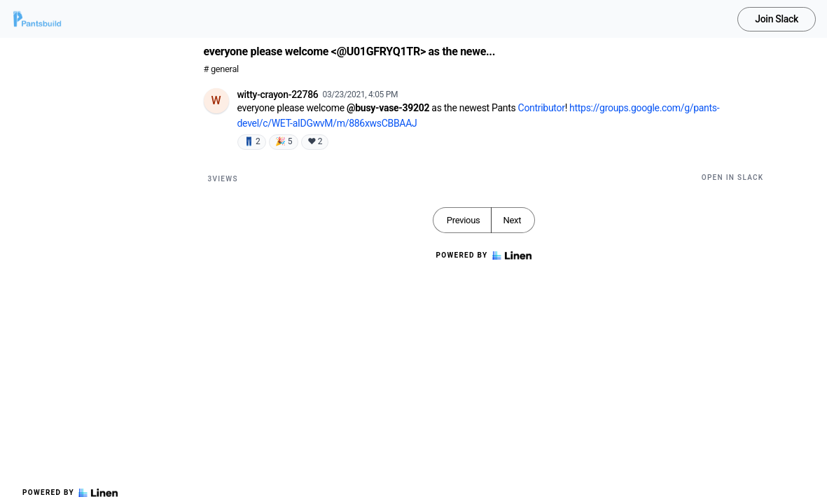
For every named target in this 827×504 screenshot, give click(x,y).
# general (221, 69)
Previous (464, 220)
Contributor (542, 108)
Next (512, 220)
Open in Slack (733, 177)
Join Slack (777, 19)
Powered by (70, 493)
